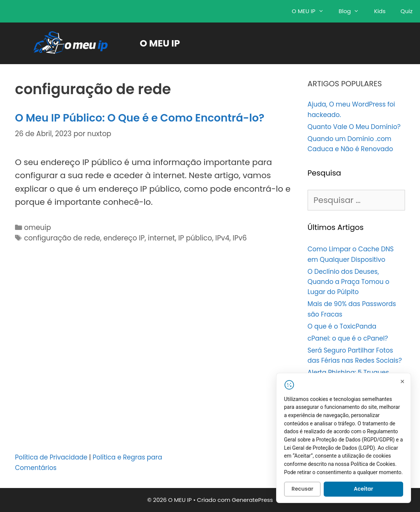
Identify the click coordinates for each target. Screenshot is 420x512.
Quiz (407, 11)
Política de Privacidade (51, 457)
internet (161, 238)
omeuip (37, 227)
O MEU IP (312, 11)
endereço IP (124, 238)
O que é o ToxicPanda (342, 326)
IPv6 (240, 238)
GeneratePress (253, 500)
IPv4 (223, 238)
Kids (380, 11)
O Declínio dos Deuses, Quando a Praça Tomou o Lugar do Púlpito (348, 282)
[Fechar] (402, 383)
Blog (353, 11)
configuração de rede (62, 238)
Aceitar (363, 490)
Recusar (302, 490)
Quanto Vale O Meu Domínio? (354, 127)
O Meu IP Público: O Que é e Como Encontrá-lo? (140, 118)
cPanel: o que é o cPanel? (348, 338)
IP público (195, 238)
